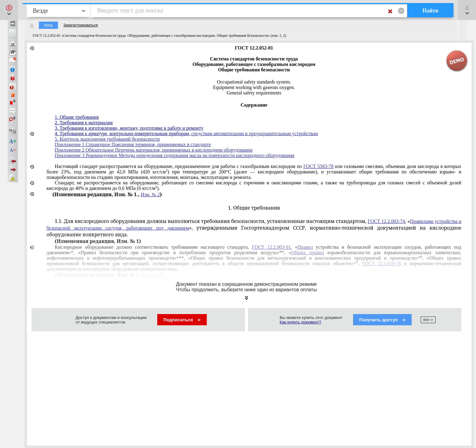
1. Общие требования (77, 117)
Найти (430, 11)
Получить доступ (382, 320)
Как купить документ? (300, 322)
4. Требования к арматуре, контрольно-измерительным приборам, (123, 133)
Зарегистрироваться (81, 25)
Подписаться (182, 320)
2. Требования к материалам (84, 123)
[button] (9, 10)
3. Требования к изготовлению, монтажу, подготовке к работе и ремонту (129, 128)
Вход (48, 25)
